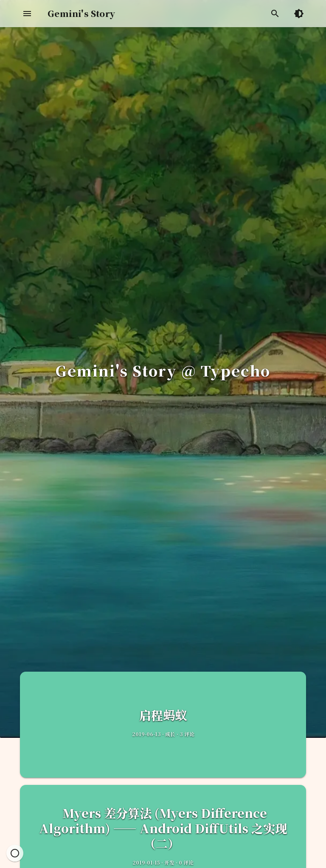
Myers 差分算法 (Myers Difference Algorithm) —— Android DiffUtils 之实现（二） (163, 828)
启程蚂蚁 (163, 715)
